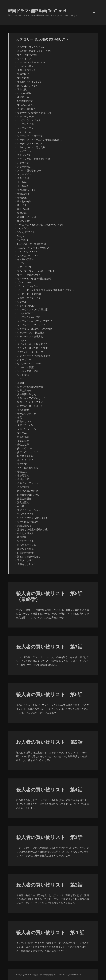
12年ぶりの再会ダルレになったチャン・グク (41, 224)
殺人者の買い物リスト (29, 491)
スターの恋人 (24, 167)
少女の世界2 (24, 445)
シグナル (22, 302)
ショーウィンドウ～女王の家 (32, 309)
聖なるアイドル (25, 541)
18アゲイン (23, 228)
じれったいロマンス (28, 255)
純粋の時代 (23, 74)
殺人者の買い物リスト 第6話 (49, 694)
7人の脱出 (23, 240)
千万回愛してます (27, 190)
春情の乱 (22, 472)
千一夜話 (22, 182)
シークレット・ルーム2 (30, 143)
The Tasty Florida (27, 252)
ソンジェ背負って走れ (29, 371)
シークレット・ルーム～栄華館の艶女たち (39, 140)
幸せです (22, 205)
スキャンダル (24, 155)
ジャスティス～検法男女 (30, 336)
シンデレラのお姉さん (29, 120)
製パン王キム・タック (29, 86)
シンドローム (24, 132)
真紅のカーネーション (29, 510)
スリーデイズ (24, 174)
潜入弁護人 (23, 502)
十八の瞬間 (23, 410)
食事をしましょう (27, 564)
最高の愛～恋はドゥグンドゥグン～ (36, 51)
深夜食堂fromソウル (28, 495)
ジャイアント (24, 151)
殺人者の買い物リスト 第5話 (49, 742)
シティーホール (25, 116)
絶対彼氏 (22, 537)
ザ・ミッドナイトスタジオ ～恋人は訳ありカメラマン (46, 290)
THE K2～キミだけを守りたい (33, 248)
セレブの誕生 (24, 93)
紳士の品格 (23, 209)
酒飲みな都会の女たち (29, 556)
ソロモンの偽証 (25, 367)
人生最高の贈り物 (27, 394)
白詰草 (21, 506)
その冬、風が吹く (27, 109)
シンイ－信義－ (25, 66)
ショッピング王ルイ (28, 306)
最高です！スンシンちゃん (31, 47)
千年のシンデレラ (27, 414)
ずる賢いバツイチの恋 (29, 82)
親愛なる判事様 (25, 549)
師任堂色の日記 (25, 456)
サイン (21, 263)
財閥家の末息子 (25, 553)
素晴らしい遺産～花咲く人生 (32, 529)
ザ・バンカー (24, 282)
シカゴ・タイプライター (30, 298)
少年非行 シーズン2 (28, 452)
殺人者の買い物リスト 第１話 (50, 932)
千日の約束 (23, 194)
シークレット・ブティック (31, 325)
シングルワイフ (25, 313)
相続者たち (23, 97)
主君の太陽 (23, 178)
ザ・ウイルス (24, 59)
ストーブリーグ (25, 360)
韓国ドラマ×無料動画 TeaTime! (37, 11)
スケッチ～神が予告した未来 (32, 348)
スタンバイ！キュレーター (31, 352)
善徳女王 (22, 197)
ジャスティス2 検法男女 (31, 333)
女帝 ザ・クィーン (27, 429)
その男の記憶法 (25, 259)
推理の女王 (23, 464)
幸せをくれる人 (25, 460)
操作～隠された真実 (28, 468)
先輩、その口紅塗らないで (31, 398)
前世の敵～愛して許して (30, 406)
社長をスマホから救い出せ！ (32, 518)
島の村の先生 (24, 201)
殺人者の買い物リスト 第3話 (49, 837)
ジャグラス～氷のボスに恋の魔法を (36, 329)
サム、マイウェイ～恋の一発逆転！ (36, 271)
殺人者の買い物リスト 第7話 (49, 647)
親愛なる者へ (24, 221)
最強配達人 (23, 475)
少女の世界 (23, 441)
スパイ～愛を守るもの (29, 170)
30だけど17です (26, 232)
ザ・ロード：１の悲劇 (29, 294)
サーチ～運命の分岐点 (29, 275)
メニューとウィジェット (94, 16)
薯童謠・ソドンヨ (27, 217)
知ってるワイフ (25, 514)
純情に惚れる (24, 526)
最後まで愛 (23, 479)
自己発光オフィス (27, 545)
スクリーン (23, 163)
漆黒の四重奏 (24, 499)
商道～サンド (25, 421)
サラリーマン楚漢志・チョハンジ (35, 113)
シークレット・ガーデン (30, 136)
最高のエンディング (28, 483)
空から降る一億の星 (28, 522)
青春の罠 (22, 89)
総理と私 (22, 213)
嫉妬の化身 (23, 437)
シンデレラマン (25, 128)
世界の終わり (24, 390)
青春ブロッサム (25, 560)
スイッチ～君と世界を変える (32, 344)
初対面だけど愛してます (30, 402)
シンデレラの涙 (25, 124)
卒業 (20, 417)
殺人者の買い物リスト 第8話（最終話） (49, 596)
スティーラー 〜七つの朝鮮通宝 (34, 356)
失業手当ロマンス (27, 70)
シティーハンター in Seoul (31, 62)
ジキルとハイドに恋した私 (31, 147)
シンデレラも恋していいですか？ (35, 321)
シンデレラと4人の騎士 (30, 317)
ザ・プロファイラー (28, 286)
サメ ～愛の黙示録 (27, 55)
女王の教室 (23, 78)
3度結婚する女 (25, 101)
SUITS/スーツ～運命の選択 (32, 244)
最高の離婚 (23, 487)
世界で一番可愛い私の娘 (30, 387)
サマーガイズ (24, 267)
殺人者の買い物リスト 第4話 (49, 790)
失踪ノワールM (25, 425)
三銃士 (21, 379)
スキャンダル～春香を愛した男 (34, 159)
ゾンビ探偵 (23, 375)
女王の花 (22, 433)
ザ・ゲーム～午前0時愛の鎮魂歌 (34, 279)
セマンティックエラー (29, 363)
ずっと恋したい (27, 105)
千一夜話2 (23, 186)
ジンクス (22, 340)
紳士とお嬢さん (25, 533)
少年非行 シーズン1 (28, 448)
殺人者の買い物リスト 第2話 (49, 885)
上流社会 (22, 383)
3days (21, 236)
